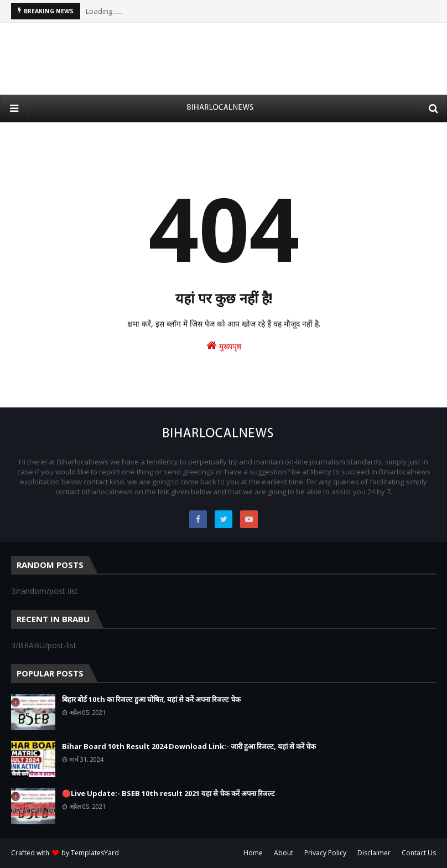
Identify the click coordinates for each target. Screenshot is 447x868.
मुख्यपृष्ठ (224, 346)
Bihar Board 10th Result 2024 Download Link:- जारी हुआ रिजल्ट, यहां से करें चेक (189, 746)
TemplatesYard (95, 853)
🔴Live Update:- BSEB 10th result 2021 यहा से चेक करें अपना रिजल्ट (168, 793)
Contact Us (419, 853)
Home (253, 853)
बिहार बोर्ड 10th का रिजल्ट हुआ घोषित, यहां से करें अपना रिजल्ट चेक (151, 699)
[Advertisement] (224, 59)
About (284, 853)
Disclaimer (374, 853)
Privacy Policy (325, 853)
